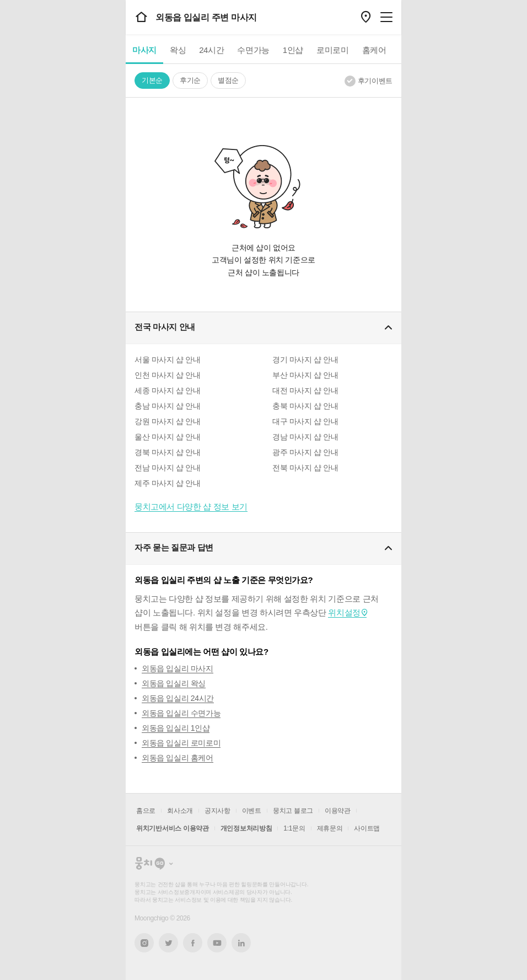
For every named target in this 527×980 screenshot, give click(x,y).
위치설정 (344, 612)
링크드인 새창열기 (241, 943)
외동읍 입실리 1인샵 (176, 728)
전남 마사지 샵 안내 (167, 468)
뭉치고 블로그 (293, 811)
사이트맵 (367, 828)
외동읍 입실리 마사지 (178, 668)
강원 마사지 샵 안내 (167, 421)
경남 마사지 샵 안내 (305, 437)
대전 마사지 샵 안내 (305, 390)
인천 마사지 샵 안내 (167, 375)
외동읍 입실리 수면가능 (181, 713)
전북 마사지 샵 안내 (305, 468)
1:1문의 (294, 828)
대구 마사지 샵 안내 (305, 421)
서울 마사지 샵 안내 (167, 360)
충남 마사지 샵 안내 (167, 406)
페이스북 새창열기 (193, 943)
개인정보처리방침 (246, 828)
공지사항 (217, 811)
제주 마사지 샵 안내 (167, 483)
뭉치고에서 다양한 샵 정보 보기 (191, 507)
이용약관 (338, 811)
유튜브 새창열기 (217, 943)
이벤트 (252, 811)
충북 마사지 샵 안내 (305, 406)
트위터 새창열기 (169, 943)
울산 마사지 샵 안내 (167, 437)
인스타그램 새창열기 (144, 943)
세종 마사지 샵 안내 (167, 390)
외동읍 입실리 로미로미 (181, 743)
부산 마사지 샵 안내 (305, 375)
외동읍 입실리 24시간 (178, 698)
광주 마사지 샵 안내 (305, 452)
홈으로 (146, 811)
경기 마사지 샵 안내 (305, 360)
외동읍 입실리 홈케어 (178, 758)
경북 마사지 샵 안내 (167, 452)
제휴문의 (330, 828)
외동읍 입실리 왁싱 (174, 683)
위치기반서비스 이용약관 (173, 828)
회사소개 (180, 811)
